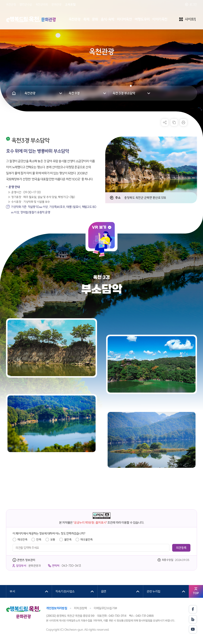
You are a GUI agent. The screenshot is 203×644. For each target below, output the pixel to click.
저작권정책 (80, 608)
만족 (39, 540)
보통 (53, 540)
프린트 (183, 122)
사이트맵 (188, 20)
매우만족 (22, 540)
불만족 (68, 540)
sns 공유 (165, 122)
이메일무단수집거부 (106, 608)
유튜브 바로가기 (193, 629)
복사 (174, 122)
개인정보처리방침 (57, 608)
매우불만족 (87, 540)
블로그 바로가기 (193, 619)
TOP (196, 593)
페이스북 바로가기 (193, 609)
